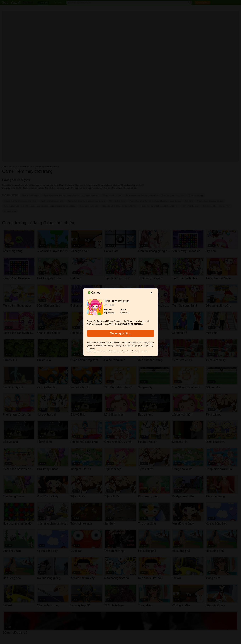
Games (94, 293)
